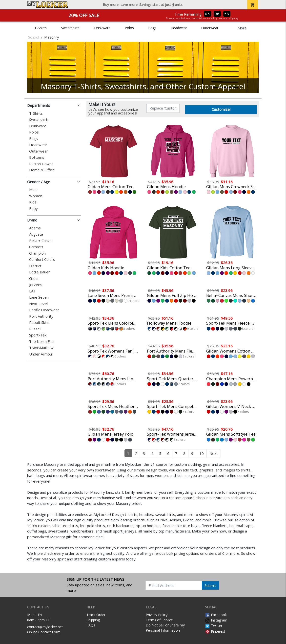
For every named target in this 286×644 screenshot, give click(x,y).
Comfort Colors (42, 259)
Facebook (216, 615)
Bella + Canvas (41, 241)
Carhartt (36, 247)
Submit (210, 585)
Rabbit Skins (39, 322)
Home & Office (42, 170)
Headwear (179, 28)
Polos (129, 28)
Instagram (216, 620)
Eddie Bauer (40, 272)
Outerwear (210, 28)
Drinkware (102, 28)
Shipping (93, 620)
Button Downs (41, 164)
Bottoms (37, 157)
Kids (33, 202)
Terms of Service (159, 620)
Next (214, 453)
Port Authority (41, 316)
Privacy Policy (157, 615)
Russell (35, 329)
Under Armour (41, 354)
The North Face (42, 342)
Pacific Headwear (44, 310)
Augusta (36, 234)
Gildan (34, 278)
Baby (33, 209)
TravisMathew (41, 348)
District (35, 266)
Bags (152, 28)
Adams (35, 228)
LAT (32, 291)
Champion (37, 253)
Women (36, 196)
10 (202, 453)
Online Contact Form (44, 632)
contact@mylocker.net (45, 627)
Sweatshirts (70, 28)
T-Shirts (41, 28)
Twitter (214, 626)
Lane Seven (39, 297)
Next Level (38, 304)
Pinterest (215, 631)
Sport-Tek (38, 335)
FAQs (91, 625)
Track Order (96, 615)
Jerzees (36, 285)
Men (33, 189)
